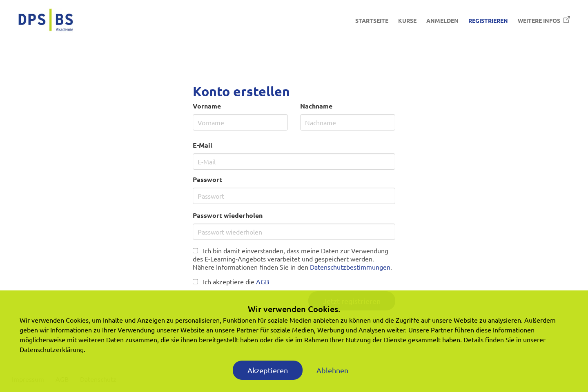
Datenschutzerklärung (52, 349)
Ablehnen (332, 370)
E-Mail (203, 145)
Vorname (207, 106)
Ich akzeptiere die (231, 281)
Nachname (316, 106)
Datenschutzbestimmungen (350, 267)
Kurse (407, 20)
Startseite (372, 20)
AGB (263, 281)
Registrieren (488, 20)
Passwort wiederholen (228, 215)
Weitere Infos (544, 20)
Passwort (207, 179)
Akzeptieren (268, 370)
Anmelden (442, 20)
